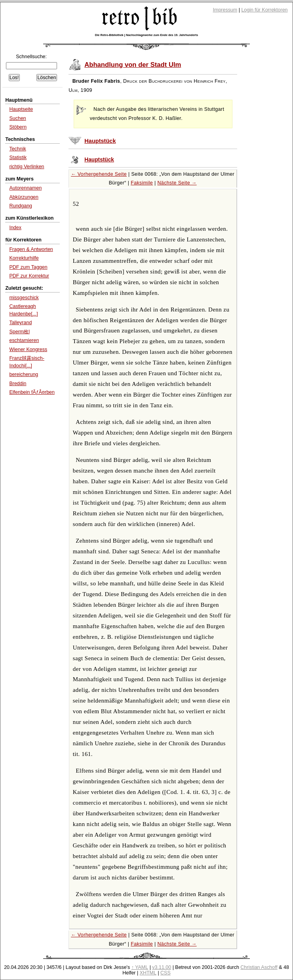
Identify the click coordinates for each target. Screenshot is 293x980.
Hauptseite (21, 109)
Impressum (225, 10)
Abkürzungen (24, 197)
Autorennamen (25, 188)
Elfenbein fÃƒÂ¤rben (32, 392)
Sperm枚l (19, 332)
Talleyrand (20, 323)
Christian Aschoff (259, 967)
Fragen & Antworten (31, 249)
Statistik (18, 158)
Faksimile (142, 183)
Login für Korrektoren (264, 10)
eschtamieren (24, 340)
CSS (166, 973)
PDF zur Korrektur (29, 276)
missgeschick (24, 298)
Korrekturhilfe (24, 258)
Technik (17, 149)
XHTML (148, 973)
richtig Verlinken (27, 167)
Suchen (17, 118)
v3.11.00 (162, 967)
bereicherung (24, 374)
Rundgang (21, 206)
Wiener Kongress (28, 349)
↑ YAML (140, 967)
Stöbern (18, 127)
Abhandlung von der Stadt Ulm (133, 65)
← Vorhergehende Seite (99, 174)
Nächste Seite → (177, 183)
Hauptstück (100, 141)
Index (15, 228)
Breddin (18, 384)
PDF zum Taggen (28, 267)
